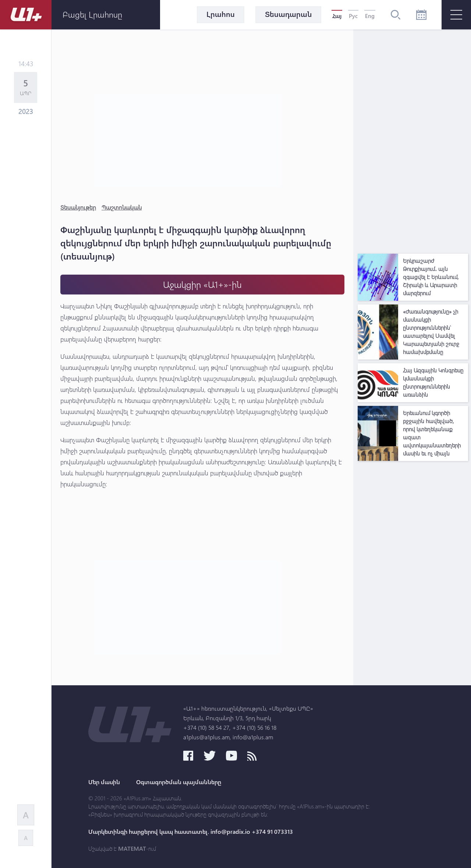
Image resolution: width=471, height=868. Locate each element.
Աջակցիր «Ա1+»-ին (202, 284)
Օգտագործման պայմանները (179, 782)
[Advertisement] (413, 140)
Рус (353, 16)
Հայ (337, 16)
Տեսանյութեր (78, 207)
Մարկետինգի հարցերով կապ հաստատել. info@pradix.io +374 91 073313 (191, 832)
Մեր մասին (104, 782)
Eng (370, 16)
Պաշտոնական (122, 207)
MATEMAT (132, 849)
